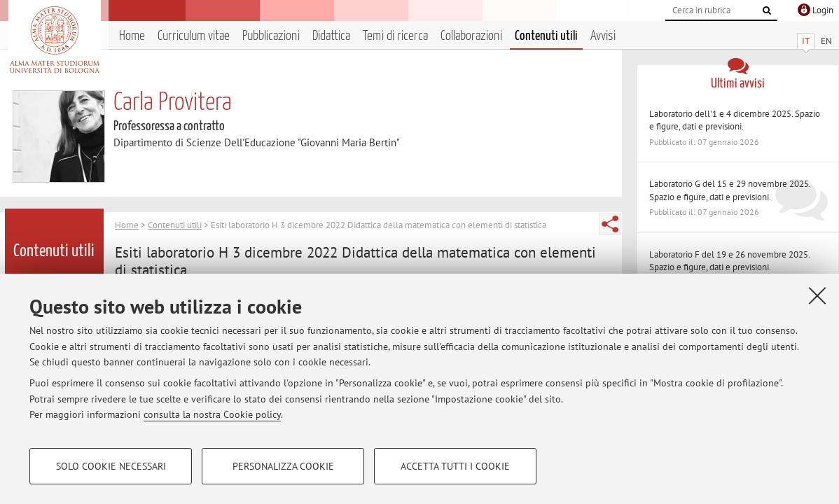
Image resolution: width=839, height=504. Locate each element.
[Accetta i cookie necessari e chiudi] (817, 295)
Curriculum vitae (194, 36)
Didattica (331, 36)
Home (132, 36)
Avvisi (603, 36)
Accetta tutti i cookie (455, 466)
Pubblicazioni (271, 36)
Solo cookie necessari (111, 466)
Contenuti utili (546, 36)
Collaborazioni (471, 36)
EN (826, 41)
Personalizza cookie (283, 466)
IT (806, 41)
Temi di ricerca (395, 36)
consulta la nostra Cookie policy (212, 414)
